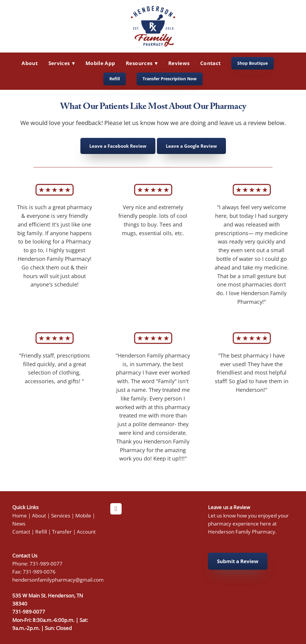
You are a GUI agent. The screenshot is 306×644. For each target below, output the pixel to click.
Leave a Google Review (191, 146)
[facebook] (116, 509)
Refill (115, 79)
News (19, 523)
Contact (210, 63)
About (30, 63)
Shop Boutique (253, 63)
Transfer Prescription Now (170, 79)
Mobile (83, 515)
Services (61, 515)
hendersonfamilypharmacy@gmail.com (58, 580)
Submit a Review (238, 561)
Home (20, 515)
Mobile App (100, 63)
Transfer (62, 531)
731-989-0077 (46, 563)
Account (86, 531)
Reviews (179, 63)
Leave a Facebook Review (118, 146)
